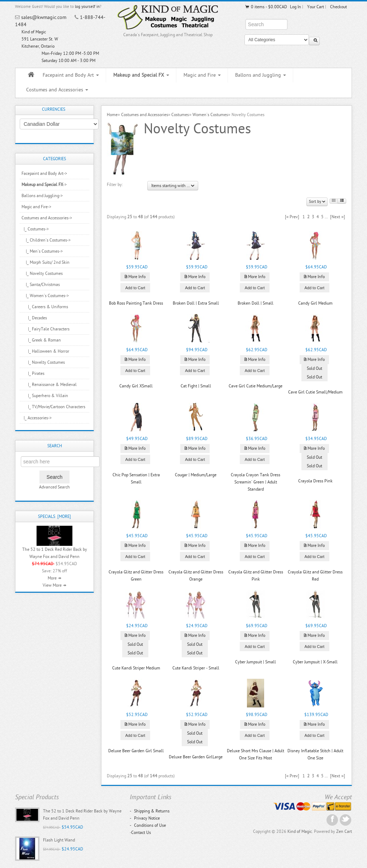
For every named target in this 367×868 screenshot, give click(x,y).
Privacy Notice (145, 818)
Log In (295, 7)
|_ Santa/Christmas (41, 285)
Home (112, 115)
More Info (135, 277)
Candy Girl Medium (315, 303)
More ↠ (54, 578)
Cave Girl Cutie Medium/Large (256, 386)
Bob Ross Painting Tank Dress (136, 303)
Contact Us (141, 833)
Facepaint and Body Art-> (44, 173)
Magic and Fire (202, 75)
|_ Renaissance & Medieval (49, 385)
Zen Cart (344, 831)
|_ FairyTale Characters (46, 329)
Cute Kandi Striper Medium (136, 668)
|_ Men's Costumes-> (42, 251)
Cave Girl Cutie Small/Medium (315, 392)
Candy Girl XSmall (136, 386)
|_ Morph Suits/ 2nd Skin (46, 262)
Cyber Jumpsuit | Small (256, 662)
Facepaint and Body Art (71, 75)
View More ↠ (54, 585)
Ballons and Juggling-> (42, 196)
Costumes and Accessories (57, 90)
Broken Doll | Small (256, 303)
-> (44, 185)
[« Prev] (292, 217)
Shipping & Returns (150, 811)
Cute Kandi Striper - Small (196, 668)
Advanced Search (54, 487)
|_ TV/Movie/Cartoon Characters (53, 407)
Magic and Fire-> (36, 207)
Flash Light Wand (59, 840)
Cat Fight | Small (196, 386)
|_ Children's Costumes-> (46, 240)
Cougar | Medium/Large (196, 475)
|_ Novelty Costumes (42, 273)
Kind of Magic (300, 831)
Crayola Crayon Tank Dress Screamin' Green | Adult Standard (256, 482)
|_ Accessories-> (37, 418)
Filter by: (115, 185)
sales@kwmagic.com (44, 17)
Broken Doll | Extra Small (196, 303)
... (326, 217)
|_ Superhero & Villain (45, 396)
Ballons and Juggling (261, 75)
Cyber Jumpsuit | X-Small (315, 662)
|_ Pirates (33, 373)
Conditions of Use (148, 825)
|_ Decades (34, 318)
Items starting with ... (173, 186)
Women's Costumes (210, 115)
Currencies (54, 109)
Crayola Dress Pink (315, 481)
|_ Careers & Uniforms (45, 307)
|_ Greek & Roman (41, 340)
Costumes (180, 115)
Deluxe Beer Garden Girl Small (136, 751)
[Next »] (338, 217)
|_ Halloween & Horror (45, 351)
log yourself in (87, 7)
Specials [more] (54, 516)
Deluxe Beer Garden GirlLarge (196, 757)
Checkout (339, 7)
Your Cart (316, 7)
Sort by (317, 202)
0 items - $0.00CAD (266, 7)
